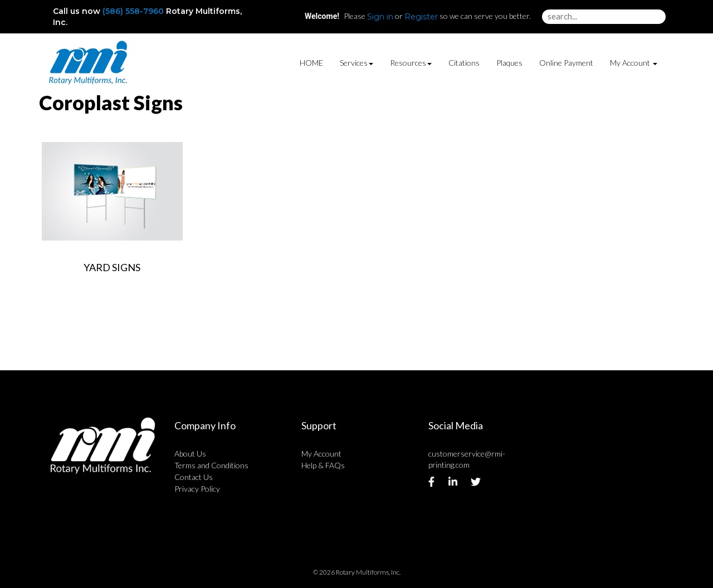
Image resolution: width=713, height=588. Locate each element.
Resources (411, 63)
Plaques (509, 63)
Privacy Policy (197, 489)
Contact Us (194, 477)
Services (356, 63)
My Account (321, 454)
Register (421, 17)
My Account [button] (634, 63)
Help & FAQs (323, 465)
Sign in (380, 17)
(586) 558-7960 (133, 11)
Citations (464, 63)
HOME (311, 63)
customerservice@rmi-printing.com (467, 459)
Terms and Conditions (211, 465)
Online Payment (566, 63)
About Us (190, 454)
